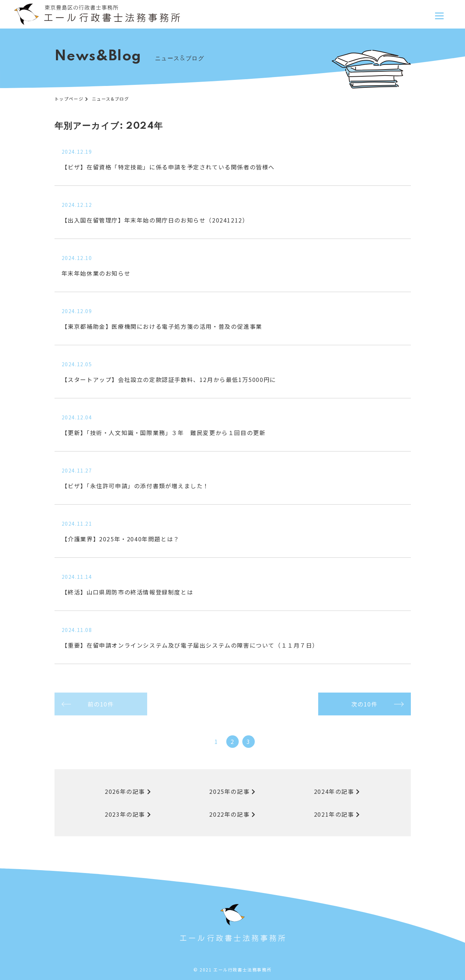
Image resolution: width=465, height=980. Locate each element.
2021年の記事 (337, 814)
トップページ (69, 99)
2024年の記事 (337, 791)
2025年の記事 (232, 791)
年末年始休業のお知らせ (96, 273)
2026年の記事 (128, 791)
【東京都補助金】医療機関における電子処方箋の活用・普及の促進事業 (162, 326)
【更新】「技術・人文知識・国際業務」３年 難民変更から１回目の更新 (164, 433)
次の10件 (365, 704)
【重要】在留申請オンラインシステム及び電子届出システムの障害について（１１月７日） (190, 645)
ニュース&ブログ (111, 99)
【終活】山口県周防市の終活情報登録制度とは (128, 592)
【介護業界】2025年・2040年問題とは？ (121, 539)
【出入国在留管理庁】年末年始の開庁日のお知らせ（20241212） (155, 220)
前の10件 (101, 704)
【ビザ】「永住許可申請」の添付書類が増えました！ (135, 486)
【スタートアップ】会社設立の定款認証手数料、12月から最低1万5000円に (169, 379)
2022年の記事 (232, 814)
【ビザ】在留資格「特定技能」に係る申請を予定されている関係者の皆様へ (168, 167)
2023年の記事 (128, 814)
